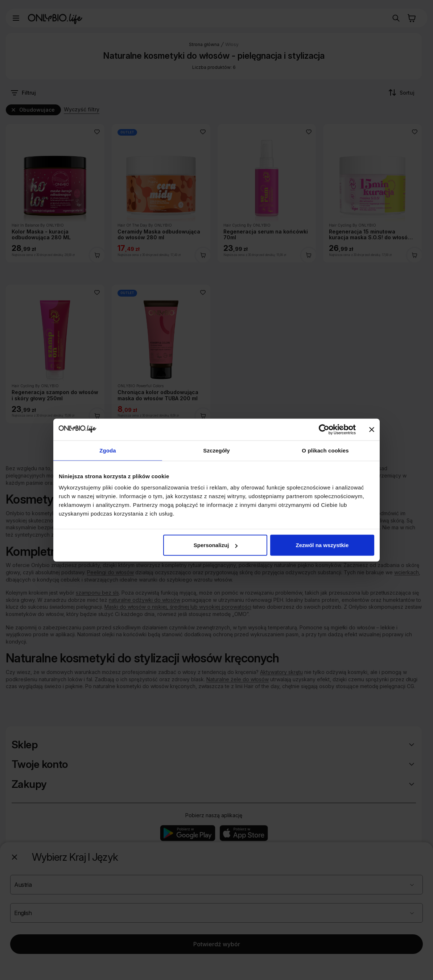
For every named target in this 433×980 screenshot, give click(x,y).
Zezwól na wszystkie (322, 545)
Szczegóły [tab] (216, 450)
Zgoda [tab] (108, 450)
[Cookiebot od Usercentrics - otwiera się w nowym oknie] (324, 429)
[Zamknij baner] (372, 429)
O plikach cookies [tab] (325, 450)
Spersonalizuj (216, 545)
